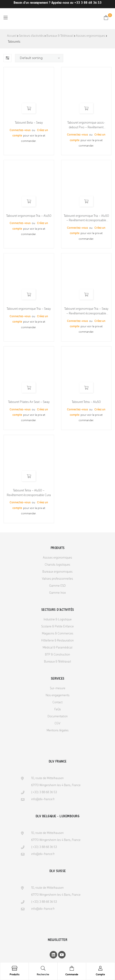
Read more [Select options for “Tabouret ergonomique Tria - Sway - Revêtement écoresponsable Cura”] (86, 294)
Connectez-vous (20, 130)
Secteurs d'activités (31, 36)
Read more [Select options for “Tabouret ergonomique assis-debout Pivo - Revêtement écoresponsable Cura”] (86, 108)
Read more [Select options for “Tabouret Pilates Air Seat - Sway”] (29, 388)
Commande (72, 975)
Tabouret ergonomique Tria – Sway (29, 309)
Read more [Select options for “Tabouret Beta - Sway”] (29, 108)
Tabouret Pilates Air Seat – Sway (29, 402)
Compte (100, 975)
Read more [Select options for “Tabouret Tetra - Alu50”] (86, 388)
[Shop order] (39, 58)
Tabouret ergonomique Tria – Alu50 (29, 216)
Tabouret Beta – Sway (29, 123)
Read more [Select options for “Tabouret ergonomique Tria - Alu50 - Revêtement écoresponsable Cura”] (86, 201)
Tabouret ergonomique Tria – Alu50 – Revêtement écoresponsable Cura (86, 219)
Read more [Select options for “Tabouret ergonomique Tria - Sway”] (29, 294)
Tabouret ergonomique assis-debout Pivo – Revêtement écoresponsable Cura (86, 125)
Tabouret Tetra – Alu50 (86, 402)
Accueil (12, 36)
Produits (15, 975)
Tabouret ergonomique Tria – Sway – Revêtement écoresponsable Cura (86, 311)
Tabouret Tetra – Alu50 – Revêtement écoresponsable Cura (29, 493)
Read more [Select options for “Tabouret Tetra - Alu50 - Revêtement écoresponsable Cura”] (29, 476)
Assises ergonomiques (91, 36)
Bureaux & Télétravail (60, 36)
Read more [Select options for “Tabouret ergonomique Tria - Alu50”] (29, 201)
